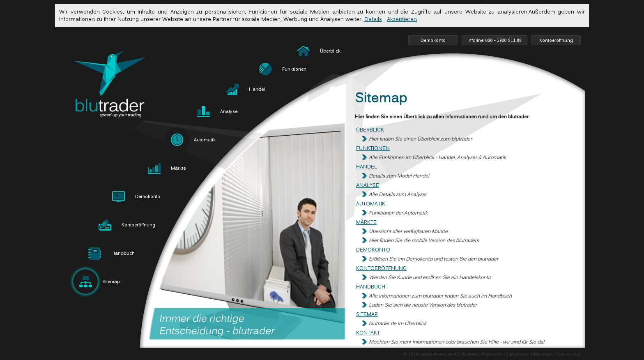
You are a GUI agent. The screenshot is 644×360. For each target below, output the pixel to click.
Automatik (371, 204)
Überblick (370, 130)
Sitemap (367, 315)
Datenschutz (568, 354)
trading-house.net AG (439, 354)
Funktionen (373, 149)
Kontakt (368, 333)
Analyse (368, 186)
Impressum (492, 354)
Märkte (366, 223)
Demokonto (373, 250)
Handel (367, 167)
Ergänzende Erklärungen (529, 354)
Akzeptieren (402, 19)
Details (373, 19)
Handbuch (371, 287)
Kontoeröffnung (381, 269)
